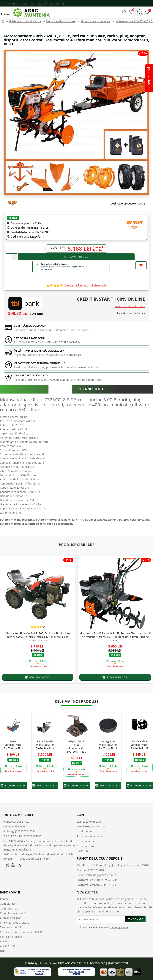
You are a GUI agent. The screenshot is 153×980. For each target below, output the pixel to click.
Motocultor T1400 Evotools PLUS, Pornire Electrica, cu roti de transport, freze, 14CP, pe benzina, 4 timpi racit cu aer (115, 637)
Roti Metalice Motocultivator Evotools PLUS (139, 745)
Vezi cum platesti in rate (130, 306)
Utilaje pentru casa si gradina (25, 21)
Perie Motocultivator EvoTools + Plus (13, 745)
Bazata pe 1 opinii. (76, 285)
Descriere (60, 389)
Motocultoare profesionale (96, 21)
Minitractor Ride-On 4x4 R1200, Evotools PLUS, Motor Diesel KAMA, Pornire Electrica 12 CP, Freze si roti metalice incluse (38, 637)
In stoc (13, 218)
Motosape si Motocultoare (61, 21)
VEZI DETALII (46, 270)
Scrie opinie (99, 285)
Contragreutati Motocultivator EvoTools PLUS (108, 745)
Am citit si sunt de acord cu (105, 928)
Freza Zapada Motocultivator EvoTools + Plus (45, 745)
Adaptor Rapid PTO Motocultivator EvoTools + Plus (76, 747)
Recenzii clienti (90, 389)
